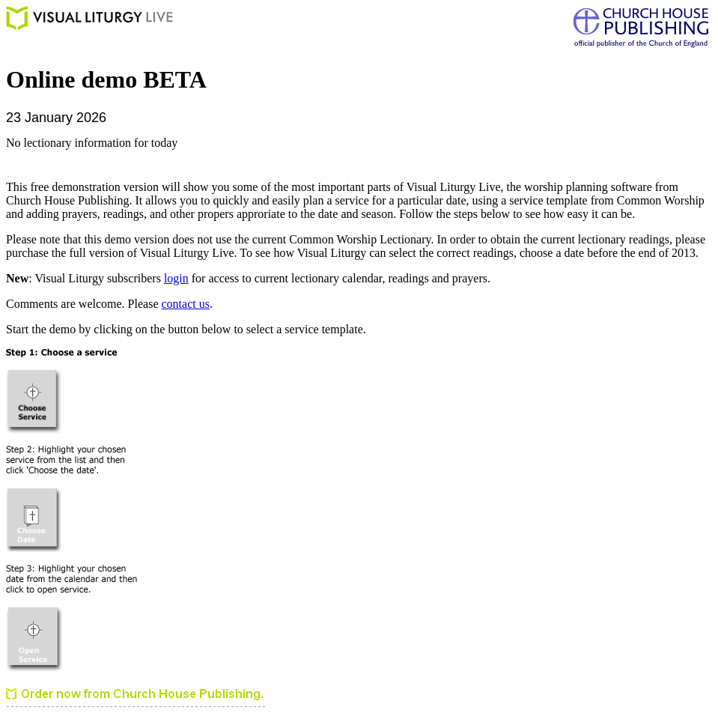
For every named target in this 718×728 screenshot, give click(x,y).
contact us (186, 304)
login (176, 278)
